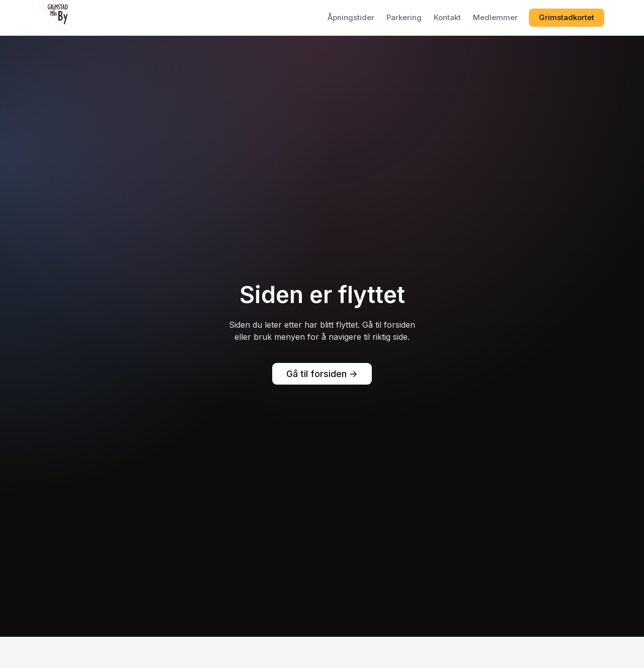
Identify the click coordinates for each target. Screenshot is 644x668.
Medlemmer (495, 17)
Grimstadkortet (567, 17)
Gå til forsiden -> (322, 374)
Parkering (404, 17)
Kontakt (447, 17)
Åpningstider (351, 17)
